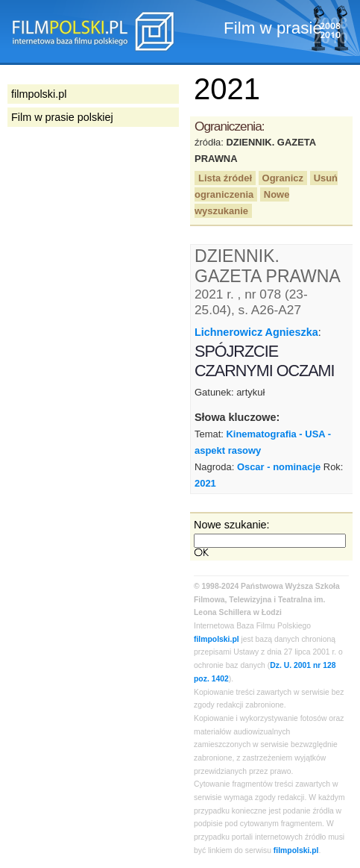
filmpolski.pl (217, 639)
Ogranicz (283, 178)
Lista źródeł (225, 178)
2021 (205, 483)
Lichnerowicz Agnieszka (256, 332)
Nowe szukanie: (232, 525)
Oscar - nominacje (279, 467)
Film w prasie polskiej (62, 117)
